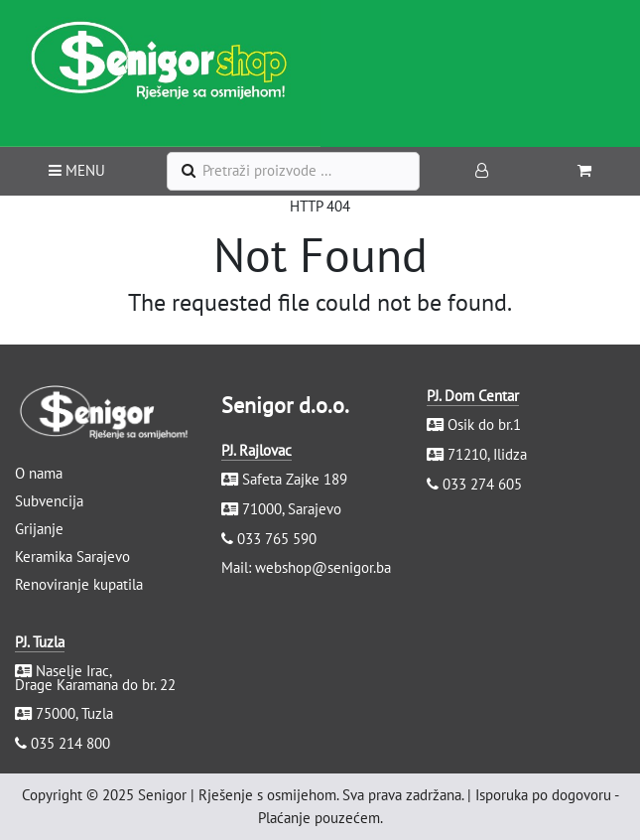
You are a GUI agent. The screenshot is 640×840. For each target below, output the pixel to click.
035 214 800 (70, 743)
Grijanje (39, 529)
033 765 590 (277, 539)
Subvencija (49, 501)
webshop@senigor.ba (323, 567)
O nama (39, 473)
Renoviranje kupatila (79, 584)
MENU (77, 170)
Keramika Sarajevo (72, 557)
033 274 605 (482, 484)
